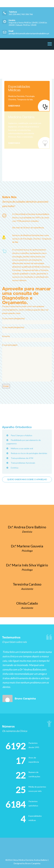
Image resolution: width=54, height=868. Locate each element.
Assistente (27, 589)
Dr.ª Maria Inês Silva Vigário (27, 565)
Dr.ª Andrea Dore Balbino (27, 527)
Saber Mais (14, 106)
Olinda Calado (27, 603)
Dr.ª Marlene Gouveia (27, 546)
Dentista (27, 532)
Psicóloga (27, 551)
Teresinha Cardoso (27, 584)
